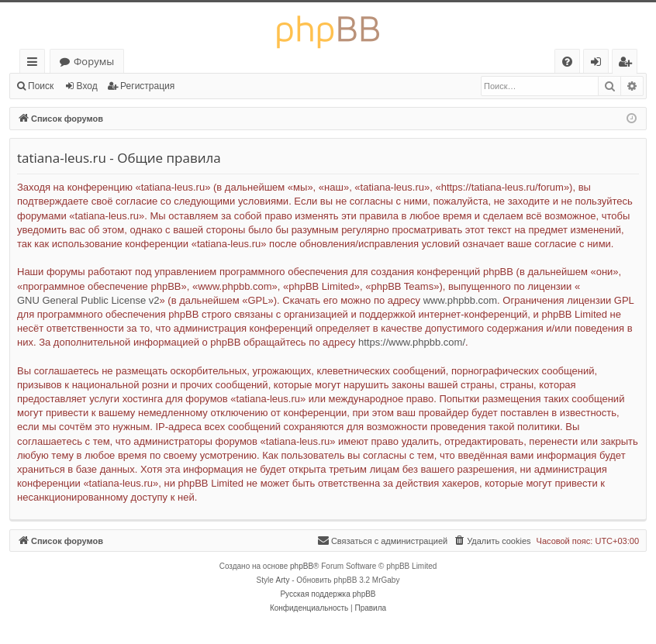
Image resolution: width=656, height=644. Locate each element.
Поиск (41, 86)
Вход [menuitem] (599, 64)
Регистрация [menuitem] (628, 64)
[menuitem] (567, 62)
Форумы (94, 61)
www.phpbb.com (460, 300)
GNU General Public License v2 (88, 300)
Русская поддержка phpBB (328, 594)
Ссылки (35, 64)
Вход (87, 86)
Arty (283, 580)
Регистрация (147, 86)
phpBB (302, 566)
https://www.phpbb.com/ (412, 342)
